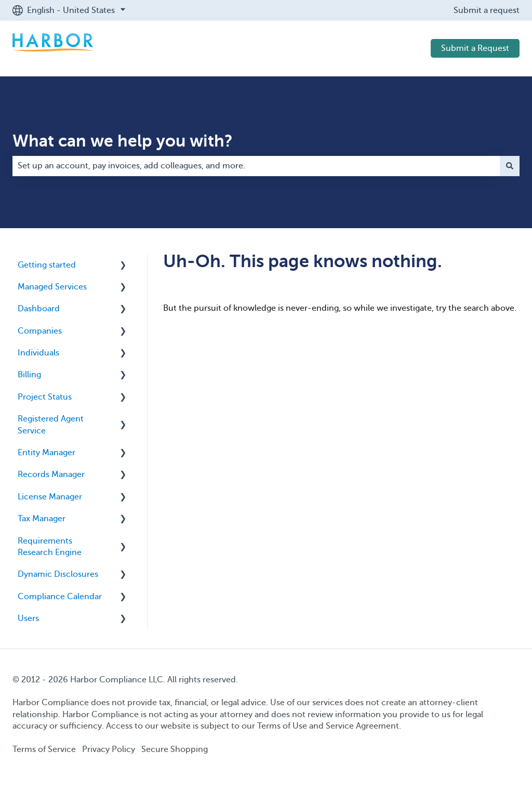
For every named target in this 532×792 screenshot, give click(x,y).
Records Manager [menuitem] (51, 474)
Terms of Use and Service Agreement (328, 726)
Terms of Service (44, 749)
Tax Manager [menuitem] (42, 519)
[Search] (510, 166)
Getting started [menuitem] (47, 265)
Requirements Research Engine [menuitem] (50, 547)
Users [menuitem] (28, 618)
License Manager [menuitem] (50, 497)
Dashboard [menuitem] (39, 309)
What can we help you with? (123, 141)
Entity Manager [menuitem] (46, 453)
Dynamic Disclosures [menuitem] (58, 574)
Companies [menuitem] (40, 331)
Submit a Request (475, 48)
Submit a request (487, 10)
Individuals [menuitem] (38, 353)
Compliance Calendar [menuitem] (60, 597)
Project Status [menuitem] (45, 397)
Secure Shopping (175, 749)
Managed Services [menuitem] (52, 287)
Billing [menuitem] (29, 375)
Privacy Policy (109, 749)
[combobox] (256, 166)
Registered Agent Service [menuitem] (51, 425)
